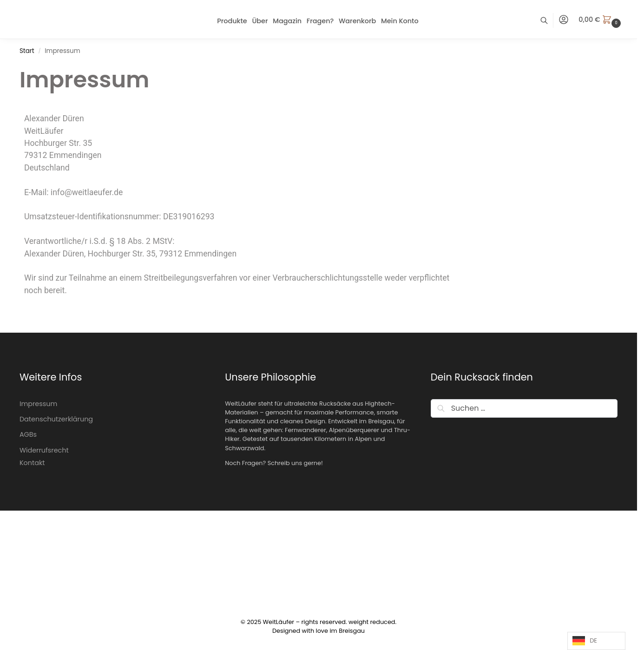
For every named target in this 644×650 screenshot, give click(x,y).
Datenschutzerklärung (56, 419)
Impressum (38, 404)
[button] (601, 20)
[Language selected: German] (596, 641)
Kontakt (32, 463)
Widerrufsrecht (44, 450)
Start (27, 51)
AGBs (28, 434)
